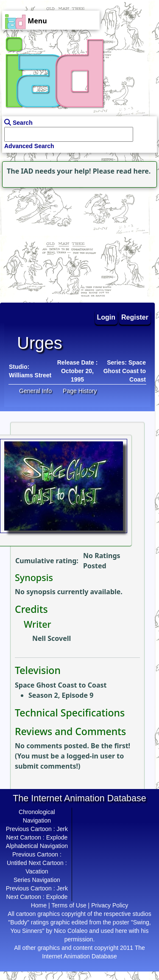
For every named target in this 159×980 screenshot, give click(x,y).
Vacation (37, 871)
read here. (133, 171)
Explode (57, 837)
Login (106, 317)
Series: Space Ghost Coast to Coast (125, 371)
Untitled (17, 863)
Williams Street (30, 375)
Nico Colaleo (71, 931)
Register (135, 317)
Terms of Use (69, 905)
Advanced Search (29, 146)
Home (39, 905)
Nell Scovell (52, 638)
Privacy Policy (110, 905)
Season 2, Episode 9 (61, 695)
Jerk (62, 829)
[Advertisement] (53, 243)
